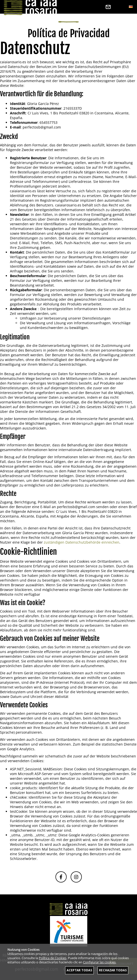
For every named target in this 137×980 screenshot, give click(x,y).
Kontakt (108, 7)
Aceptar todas (79, 970)
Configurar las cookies (99, 962)
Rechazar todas (113, 970)
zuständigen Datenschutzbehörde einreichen (82, 542)
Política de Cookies (53, 958)
